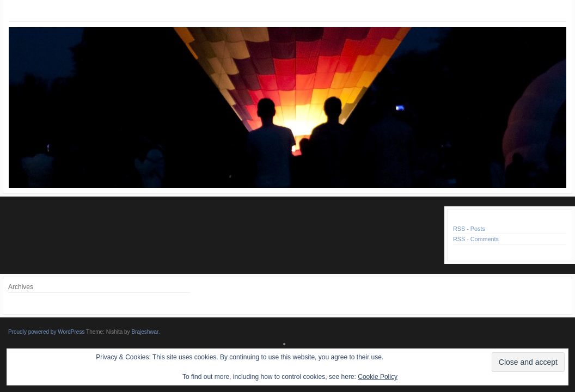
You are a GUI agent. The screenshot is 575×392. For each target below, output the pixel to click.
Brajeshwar (145, 332)
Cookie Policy (378, 377)
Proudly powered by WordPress (46, 332)
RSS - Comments (476, 239)
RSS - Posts (469, 229)
